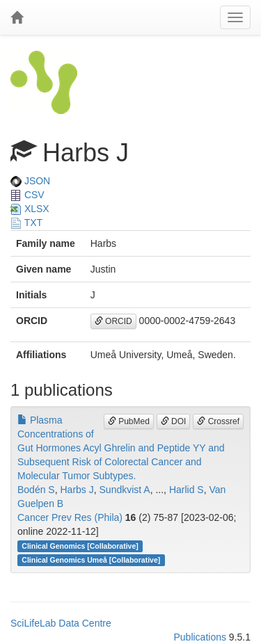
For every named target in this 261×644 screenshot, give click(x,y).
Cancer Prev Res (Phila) (70, 517)
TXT (26, 223)
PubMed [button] (129, 421)
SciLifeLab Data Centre (61, 623)
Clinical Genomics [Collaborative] (80, 546)
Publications (200, 637)
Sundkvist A (125, 490)
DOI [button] (174, 421)
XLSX (30, 209)
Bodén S (36, 490)
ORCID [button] (113, 321)
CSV (27, 195)
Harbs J (77, 490)
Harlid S (187, 490)
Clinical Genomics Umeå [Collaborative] (91, 560)
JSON (30, 181)
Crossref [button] (218, 421)
